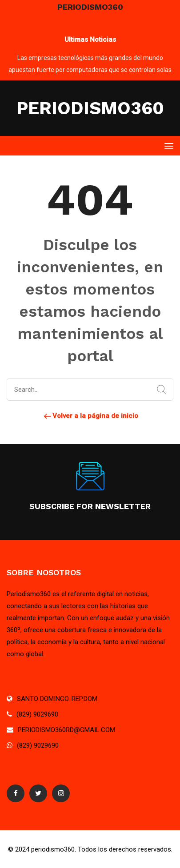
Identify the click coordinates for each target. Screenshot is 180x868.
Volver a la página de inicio (90, 416)
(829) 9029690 (37, 714)
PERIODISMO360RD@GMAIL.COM (66, 730)
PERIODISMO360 (90, 108)
